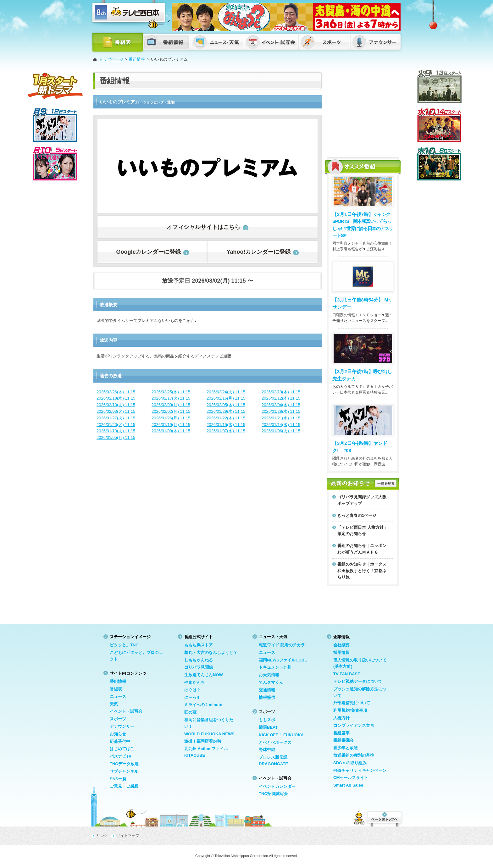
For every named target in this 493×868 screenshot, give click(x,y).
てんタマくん (271, 682)
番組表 (116, 689)
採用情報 (341, 652)
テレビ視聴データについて (358, 681)
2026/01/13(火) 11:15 (116, 431)
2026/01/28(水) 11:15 (281, 411)
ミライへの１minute (203, 705)
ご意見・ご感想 (124, 786)
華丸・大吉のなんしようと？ (211, 652)
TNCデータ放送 (124, 764)
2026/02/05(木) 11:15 (226, 405)
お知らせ (118, 734)
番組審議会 (343, 740)
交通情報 (267, 690)
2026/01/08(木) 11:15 (171, 431)
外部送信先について (352, 703)
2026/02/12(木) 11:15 (281, 398)
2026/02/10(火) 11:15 (116, 405)
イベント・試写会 (126, 711)
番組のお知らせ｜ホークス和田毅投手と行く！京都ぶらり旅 (362, 571)
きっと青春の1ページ (357, 515)
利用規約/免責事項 (350, 710)
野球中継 (267, 750)
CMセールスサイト (351, 778)
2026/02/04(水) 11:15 (281, 405)
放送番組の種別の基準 (354, 755)
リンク (102, 836)
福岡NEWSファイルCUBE (283, 660)
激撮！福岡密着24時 (203, 741)
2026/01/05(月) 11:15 (116, 437)
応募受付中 (120, 741)
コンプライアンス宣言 (354, 725)
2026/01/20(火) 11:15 (116, 425)
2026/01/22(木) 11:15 (226, 418)
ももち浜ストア (199, 645)
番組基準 (341, 733)
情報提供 (267, 697)
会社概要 (341, 645)
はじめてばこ (122, 749)
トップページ (111, 59)
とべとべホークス (275, 742)
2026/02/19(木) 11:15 (281, 392)
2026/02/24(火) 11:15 (226, 392)
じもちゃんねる (199, 660)
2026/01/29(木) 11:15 (226, 411)
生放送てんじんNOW (204, 675)
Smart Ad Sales (348, 785)
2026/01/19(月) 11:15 (171, 425)
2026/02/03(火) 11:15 (116, 411)
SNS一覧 (118, 779)
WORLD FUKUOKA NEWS (209, 734)
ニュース (118, 697)
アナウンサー (122, 726)
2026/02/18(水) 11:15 (116, 398)
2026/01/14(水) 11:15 (281, 425)
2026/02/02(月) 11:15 (171, 411)
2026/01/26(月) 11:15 (171, 418)
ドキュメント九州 (275, 667)
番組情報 (137, 59)
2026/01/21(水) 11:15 (281, 418)
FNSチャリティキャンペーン (360, 770)
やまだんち (194, 682)
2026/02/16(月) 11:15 (226, 398)
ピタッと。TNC (124, 645)
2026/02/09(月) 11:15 (171, 405)
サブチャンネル (124, 771)
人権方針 (341, 718)
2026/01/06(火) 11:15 (281, 431)
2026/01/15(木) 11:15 (226, 425)
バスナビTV (121, 756)
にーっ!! (192, 697)
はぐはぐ (192, 690)
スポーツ (118, 719)
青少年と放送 (346, 748)
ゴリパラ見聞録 (199, 667)
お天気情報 (269, 675)
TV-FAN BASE (347, 674)
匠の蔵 (190, 712)
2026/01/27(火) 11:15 (116, 418)
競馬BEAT (268, 727)
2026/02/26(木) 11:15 (116, 392)
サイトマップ (128, 836)
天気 (114, 704)
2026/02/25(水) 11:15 (171, 392)
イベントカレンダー (277, 786)
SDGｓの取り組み (350, 763)
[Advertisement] (363, 112)
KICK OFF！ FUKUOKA (281, 735)
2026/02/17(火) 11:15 (171, 398)
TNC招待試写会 (273, 794)
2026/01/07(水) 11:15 (226, 431)
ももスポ (267, 720)
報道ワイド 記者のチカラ (282, 645)
